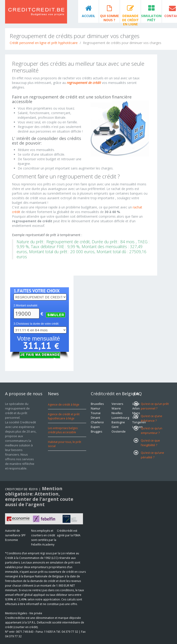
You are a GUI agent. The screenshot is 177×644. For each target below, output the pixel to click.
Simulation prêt (151, 18)
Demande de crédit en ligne (130, 18)
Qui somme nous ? (109, 18)
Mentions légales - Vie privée (24, 613)
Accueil (88, 16)
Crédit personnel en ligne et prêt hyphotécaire (44, 43)
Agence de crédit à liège (64, 405)
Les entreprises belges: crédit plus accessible (63, 430)
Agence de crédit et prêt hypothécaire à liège (64, 416)
